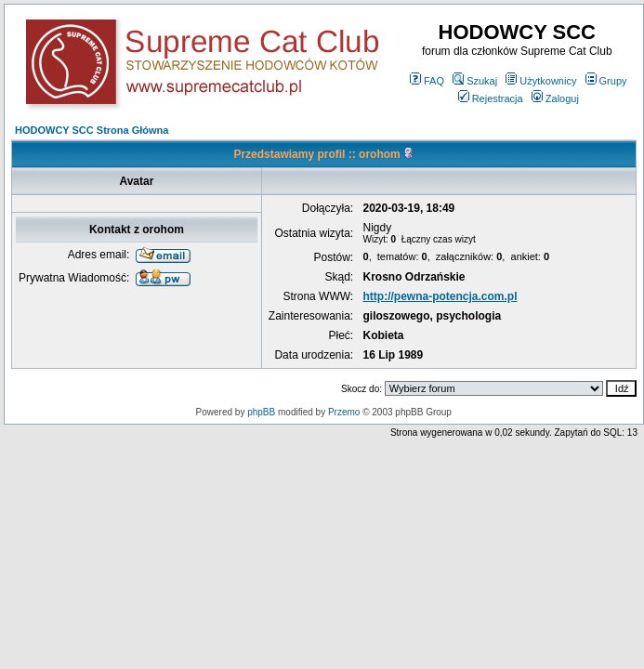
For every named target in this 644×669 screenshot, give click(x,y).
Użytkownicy (541, 81)
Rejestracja (491, 98)
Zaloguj (555, 98)
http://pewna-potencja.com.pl (440, 296)
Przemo (344, 412)
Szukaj (475, 81)
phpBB (261, 412)
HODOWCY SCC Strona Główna (92, 130)
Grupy (606, 81)
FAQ (427, 81)
